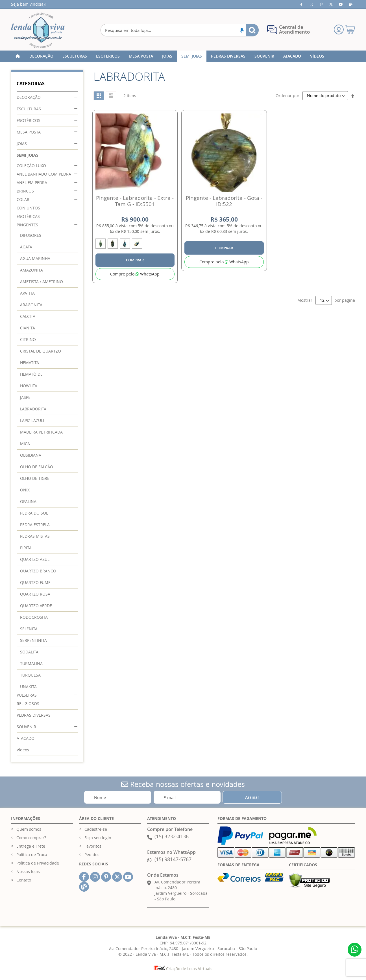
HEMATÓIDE (31, 374)
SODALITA (29, 652)
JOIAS (22, 144)
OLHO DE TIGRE (35, 478)
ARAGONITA (31, 305)
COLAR (23, 199)
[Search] (252, 30)
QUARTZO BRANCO (38, 571)
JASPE (25, 397)
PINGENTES (27, 225)
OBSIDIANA (31, 455)
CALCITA (28, 316)
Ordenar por (287, 96)
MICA (25, 444)
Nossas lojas (28, 871)
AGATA (26, 247)
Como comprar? (31, 838)
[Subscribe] (252, 797)
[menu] (183, 56)
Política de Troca (32, 855)
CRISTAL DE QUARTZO (41, 351)
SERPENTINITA (33, 640)
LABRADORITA (33, 409)
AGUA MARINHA (35, 258)
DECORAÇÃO (29, 97)
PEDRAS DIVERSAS (34, 715)
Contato (24, 880)
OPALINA (28, 501)
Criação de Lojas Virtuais (183, 969)
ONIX (25, 490)
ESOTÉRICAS (28, 216)
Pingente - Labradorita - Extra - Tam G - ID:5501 (135, 201)
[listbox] (135, 245)
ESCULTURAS (29, 109)
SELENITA (29, 629)
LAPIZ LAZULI (32, 420)
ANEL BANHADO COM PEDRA (44, 174)
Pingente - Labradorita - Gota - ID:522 (224, 201)
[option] (101, 244)
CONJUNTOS (28, 208)
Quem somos (29, 829)
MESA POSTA (29, 132)
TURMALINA (31, 663)
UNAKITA (28, 687)
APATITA (27, 293)
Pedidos (92, 855)
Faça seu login (98, 838)
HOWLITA (29, 386)
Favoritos (93, 846)
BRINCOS (25, 191)
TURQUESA (30, 675)
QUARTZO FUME (35, 582)
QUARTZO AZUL (35, 559)
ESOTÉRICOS (29, 120)
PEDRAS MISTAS (35, 536)
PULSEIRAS (27, 695)
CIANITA (28, 328)
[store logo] (38, 30)
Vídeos (23, 750)
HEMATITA (30, 363)
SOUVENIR (26, 727)
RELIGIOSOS (28, 704)
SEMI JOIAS (28, 155)
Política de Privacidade (38, 863)
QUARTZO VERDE (36, 606)
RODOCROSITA (34, 617)
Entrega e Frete (31, 846)
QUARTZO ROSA (35, 594)
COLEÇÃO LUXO (31, 166)
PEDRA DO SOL (34, 513)
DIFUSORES (31, 235)
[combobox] (180, 30)
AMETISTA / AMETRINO (42, 282)
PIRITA (26, 548)
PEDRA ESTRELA (35, 525)
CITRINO (28, 339)
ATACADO (26, 738)
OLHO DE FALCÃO (37, 467)
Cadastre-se (96, 829)
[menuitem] (41, 56)
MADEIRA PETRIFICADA (41, 432)
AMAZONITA (31, 270)
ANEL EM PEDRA (32, 182)
